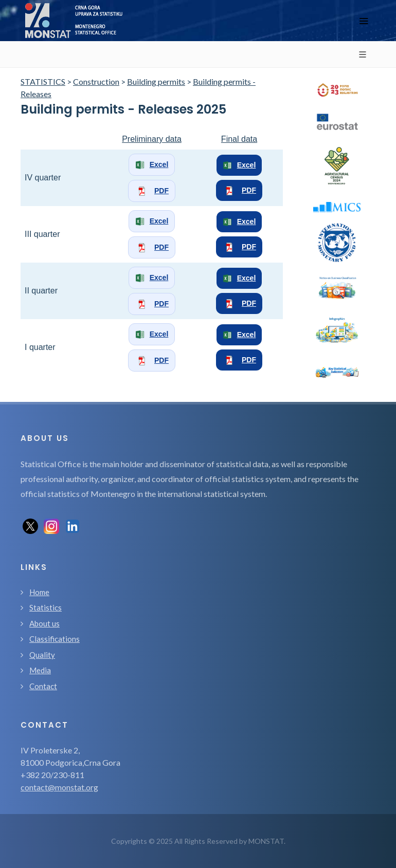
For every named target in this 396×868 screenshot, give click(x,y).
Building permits (156, 81)
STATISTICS (43, 81)
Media (40, 670)
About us (44, 623)
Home (39, 592)
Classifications (55, 639)
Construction (96, 81)
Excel (152, 165)
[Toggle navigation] (364, 21)
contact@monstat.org (59, 787)
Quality (42, 655)
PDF (152, 191)
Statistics (46, 607)
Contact (43, 686)
